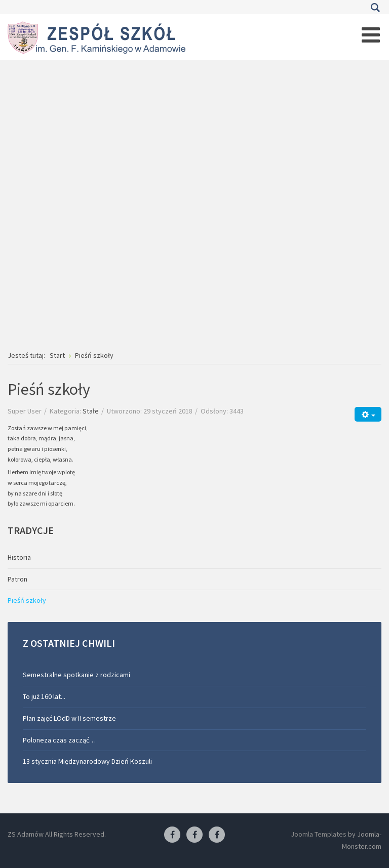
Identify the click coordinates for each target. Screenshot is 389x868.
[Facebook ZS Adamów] (172, 835)
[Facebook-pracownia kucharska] (217, 835)
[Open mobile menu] (371, 35)
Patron (17, 579)
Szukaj (375, 8)
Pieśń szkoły (27, 600)
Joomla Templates (319, 834)
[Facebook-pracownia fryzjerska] (194, 835)
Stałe (91, 411)
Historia (19, 557)
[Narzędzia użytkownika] (368, 414)
